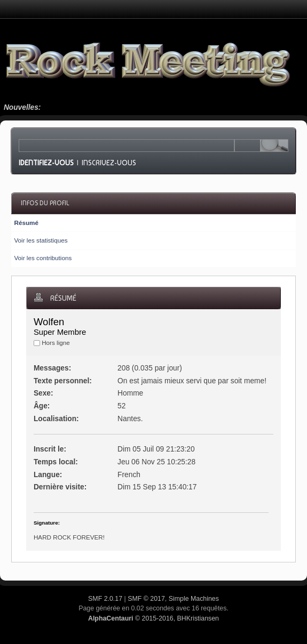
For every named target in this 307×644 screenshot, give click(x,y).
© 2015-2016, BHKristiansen (153, 618)
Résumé (26, 223)
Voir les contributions (43, 258)
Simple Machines (194, 599)
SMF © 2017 (146, 599)
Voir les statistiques (41, 240)
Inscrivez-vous (109, 163)
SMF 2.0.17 (105, 599)
